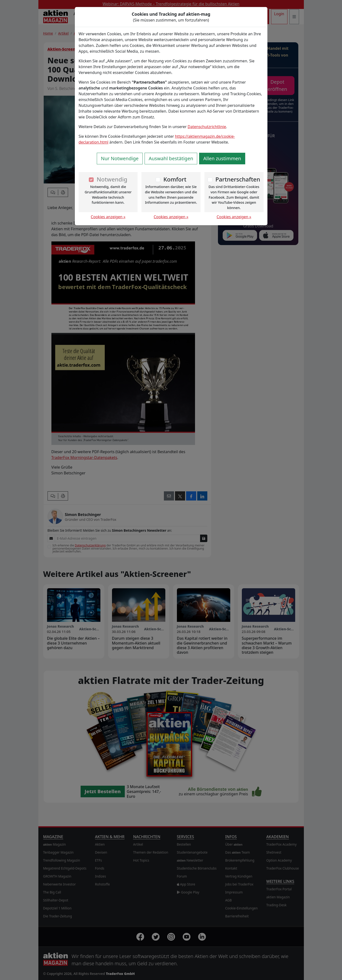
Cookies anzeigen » (108, 217)
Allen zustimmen (222, 158)
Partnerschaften (238, 179)
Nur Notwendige (120, 158)
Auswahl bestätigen (171, 158)
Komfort (175, 179)
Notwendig (112, 179)
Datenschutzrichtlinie (207, 127)
